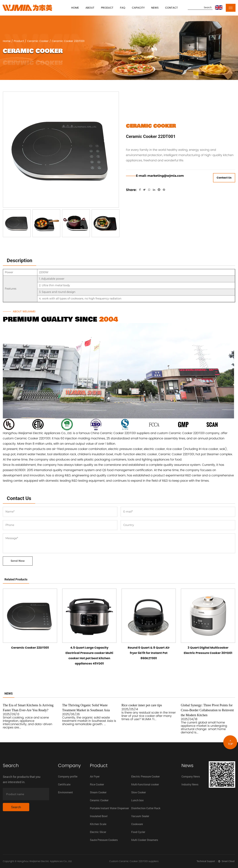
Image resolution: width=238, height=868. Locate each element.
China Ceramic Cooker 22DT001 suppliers (120, 433)
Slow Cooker (139, 792)
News (155, 8)
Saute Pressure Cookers (104, 840)
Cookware (137, 824)
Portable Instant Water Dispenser (109, 808)
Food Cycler (138, 832)
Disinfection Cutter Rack (146, 808)
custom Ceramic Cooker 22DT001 (27, 438)
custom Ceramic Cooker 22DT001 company (188, 433)
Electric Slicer (98, 832)
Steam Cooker (98, 792)
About (90, 8)
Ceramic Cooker (38, 41)
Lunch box (137, 800)
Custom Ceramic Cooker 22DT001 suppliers (134, 861)
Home (75, 8)
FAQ (123, 8)
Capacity (138, 8)
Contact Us (224, 178)
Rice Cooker (97, 784)
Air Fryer (95, 776)
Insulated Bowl (99, 816)
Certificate (64, 784)
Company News (191, 776)
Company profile (68, 776)
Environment (65, 792)
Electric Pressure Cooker (145, 776)
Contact (171, 8)
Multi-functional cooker (145, 784)
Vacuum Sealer (140, 816)
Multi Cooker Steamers (145, 840)
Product (107, 8)
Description (20, 260)
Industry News (190, 784)
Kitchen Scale (98, 824)
